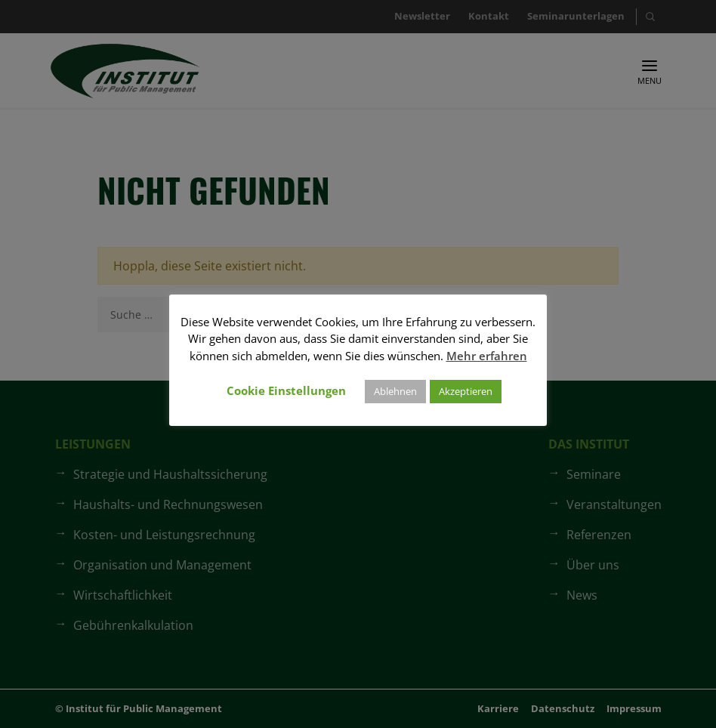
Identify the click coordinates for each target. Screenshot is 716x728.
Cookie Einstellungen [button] (286, 390)
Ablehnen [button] (395, 391)
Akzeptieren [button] (466, 391)
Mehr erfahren (487, 356)
